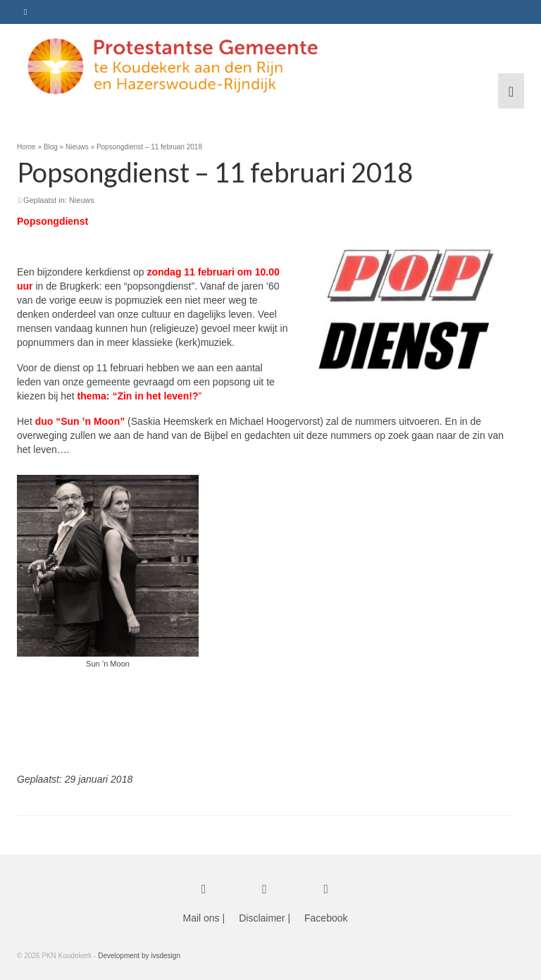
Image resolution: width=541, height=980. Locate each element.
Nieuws (82, 200)
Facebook (326, 918)
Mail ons (201, 918)
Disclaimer (262, 918)
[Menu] (511, 91)
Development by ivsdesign (139, 956)
